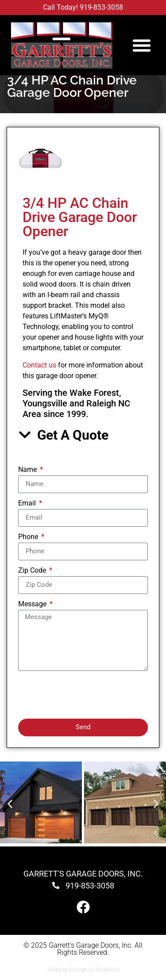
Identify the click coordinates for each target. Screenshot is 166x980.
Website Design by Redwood (83, 970)
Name (28, 470)
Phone (29, 537)
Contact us (39, 365)
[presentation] (85, 695)
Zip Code (33, 571)
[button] (142, 45)
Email (28, 503)
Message (33, 604)
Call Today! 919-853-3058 (83, 7)
